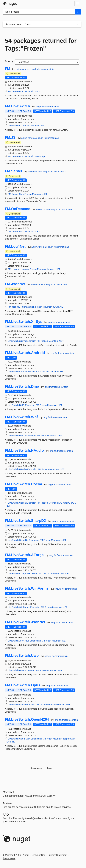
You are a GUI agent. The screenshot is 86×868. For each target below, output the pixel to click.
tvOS (73, 503)
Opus (22, 705)
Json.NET (17, 307)
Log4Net (16, 269)
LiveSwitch (13, 126)
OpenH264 (25, 739)
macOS (67, 503)
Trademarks (9, 859)
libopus (61, 705)
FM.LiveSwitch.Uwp (22, 656)
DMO (22, 405)
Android (23, 372)
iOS (60, 503)
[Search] (78, 12)
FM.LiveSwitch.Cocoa (24, 484)
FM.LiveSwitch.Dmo (22, 386)
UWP (22, 670)
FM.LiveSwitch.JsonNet (25, 622)
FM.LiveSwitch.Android (25, 353)
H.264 (8, 742)
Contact (8, 792)
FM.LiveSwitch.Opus (23, 685)
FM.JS (10, 137)
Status (7, 803)
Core (14, 91)
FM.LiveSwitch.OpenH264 (27, 719)
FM (8, 69)
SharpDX (24, 540)
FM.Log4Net (15, 246)
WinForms (24, 607)
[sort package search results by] (47, 62)
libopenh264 (69, 739)
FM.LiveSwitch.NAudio (24, 450)
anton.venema (23, 69)
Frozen (21, 91)
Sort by (9, 61)
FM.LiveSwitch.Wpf (21, 417)
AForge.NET (25, 574)
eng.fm (35, 69)
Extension (31, 341)
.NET (37, 91)
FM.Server (14, 171)
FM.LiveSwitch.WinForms (27, 588)
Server (15, 194)
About (26, 855)
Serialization (28, 307)
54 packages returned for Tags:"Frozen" (41, 45)
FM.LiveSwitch (18, 106)
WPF (22, 436)
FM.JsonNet (15, 284)
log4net (51, 269)
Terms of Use (38, 855)
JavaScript (40, 156)
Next (50, 768)
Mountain (30, 91)
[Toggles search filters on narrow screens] (78, 24)
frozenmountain (46, 69)
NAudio (23, 469)
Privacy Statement (57, 855)
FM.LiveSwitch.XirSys (24, 322)
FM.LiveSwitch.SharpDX (26, 521)
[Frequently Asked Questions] (6, 815)
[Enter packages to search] (39, 12)
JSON (56, 307)
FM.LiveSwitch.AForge (24, 555)
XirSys (23, 341)
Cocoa (23, 503)
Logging (25, 269)
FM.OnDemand (18, 209)
